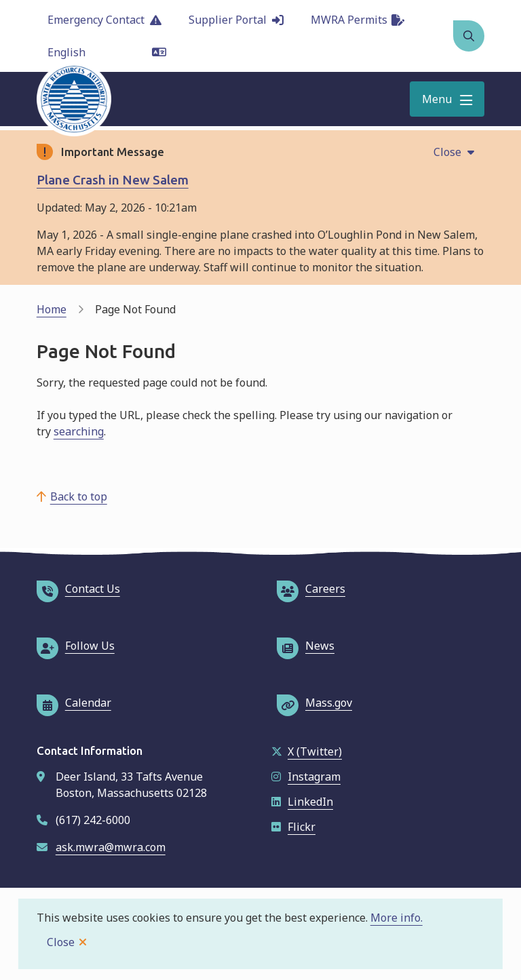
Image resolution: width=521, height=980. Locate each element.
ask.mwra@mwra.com (111, 847)
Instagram (306, 777)
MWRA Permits (358, 20)
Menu (437, 99)
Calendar (74, 703)
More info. (397, 918)
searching (79, 431)
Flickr (293, 827)
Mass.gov (314, 703)
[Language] (107, 52)
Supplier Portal (236, 20)
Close (61, 942)
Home (52, 309)
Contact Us (78, 589)
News (306, 646)
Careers (311, 589)
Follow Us (76, 646)
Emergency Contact (104, 20)
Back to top (79, 496)
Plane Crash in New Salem (113, 180)
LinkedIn (302, 802)
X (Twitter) (307, 751)
